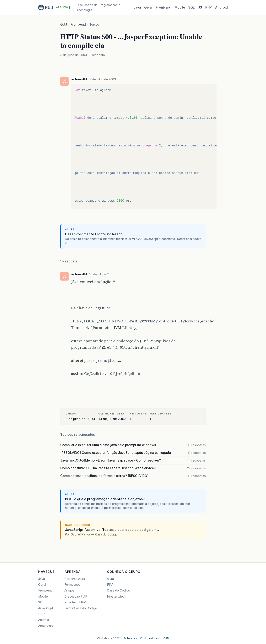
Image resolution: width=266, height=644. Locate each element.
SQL (191, 7)
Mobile (180, 7)
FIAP (110, 585)
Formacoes (72, 585)
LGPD (165, 638)
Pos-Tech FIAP (75, 602)
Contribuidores (149, 638)
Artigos (69, 590)
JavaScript (46, 608)
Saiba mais (130, 638)
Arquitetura (46, 626)
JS (200, 7)
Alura (110, 579)
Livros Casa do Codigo (81, 608)
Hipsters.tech (117, 597)
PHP (209, 7)
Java (137, 7)
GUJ (64, 24)
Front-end (78, 24)
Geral (148, 7)
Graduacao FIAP (76, 597)
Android (221, 7)
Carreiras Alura (75, 579)
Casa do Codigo (119, 590)
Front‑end (164, 7)
